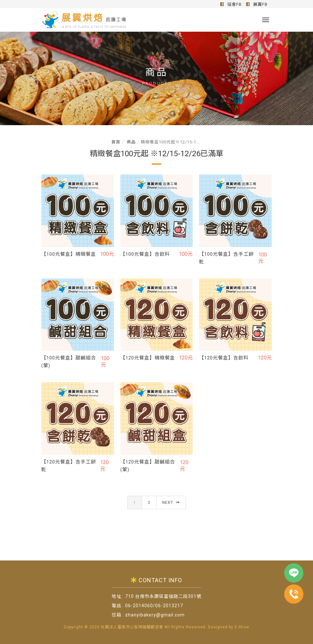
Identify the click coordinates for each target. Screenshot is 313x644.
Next (171, 510)
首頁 (116, 142)
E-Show (242, 627)
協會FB (231, 4)
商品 (131, 142)
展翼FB (257, 4)
